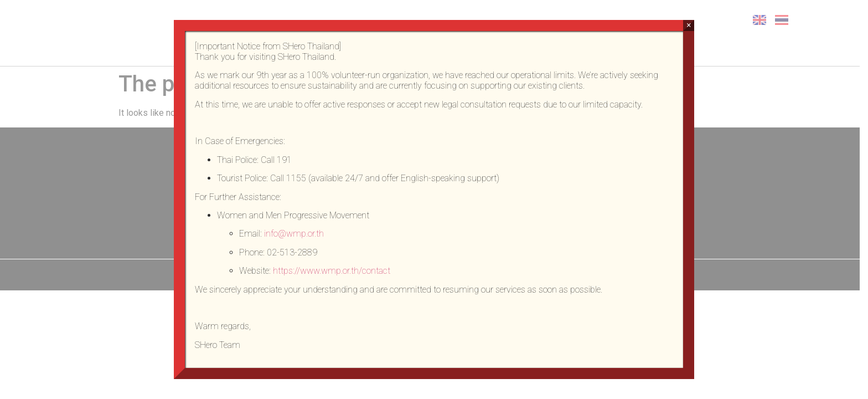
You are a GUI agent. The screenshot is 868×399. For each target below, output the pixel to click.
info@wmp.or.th (294, 234)
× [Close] (689, 25)
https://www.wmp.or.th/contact (332, 271)
